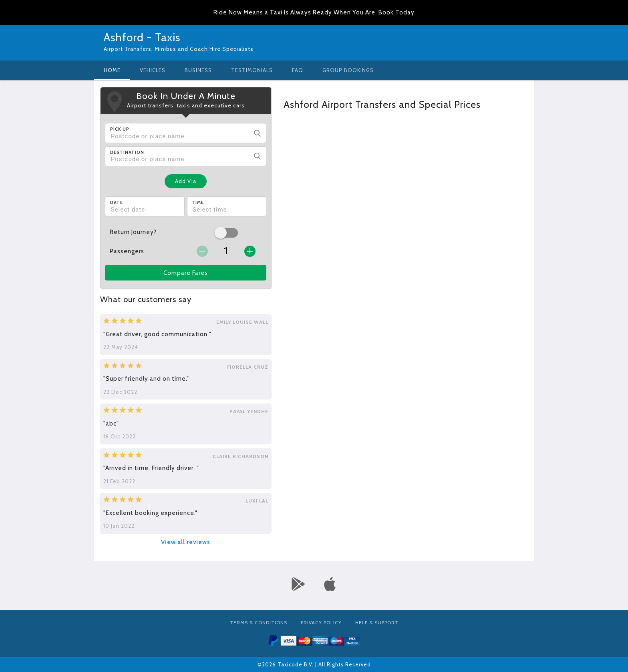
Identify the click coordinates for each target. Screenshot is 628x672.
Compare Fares (186, 273)
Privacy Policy (321, 623)
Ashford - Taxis (142, 37)
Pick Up (120, 129)
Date (117, 202)
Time (198, 202)
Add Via (186, 181)
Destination (127, 152)
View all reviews (186, 542)
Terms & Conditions (259, 623)
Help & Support (377, 623)
